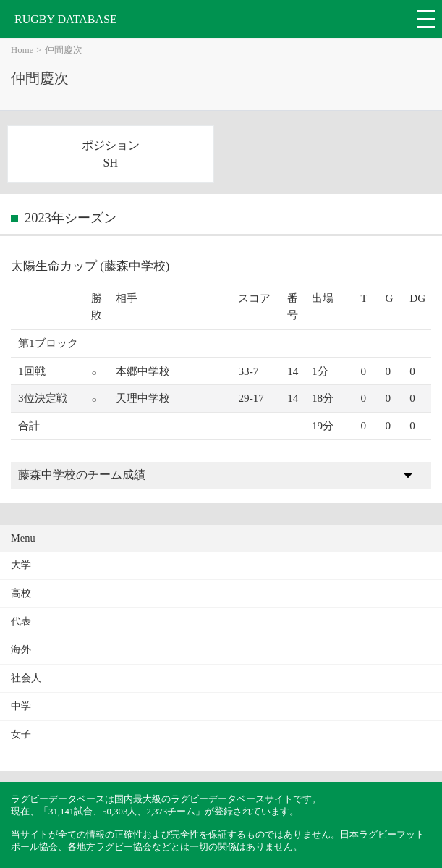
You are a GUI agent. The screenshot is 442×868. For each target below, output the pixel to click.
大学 (21, 565)
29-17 (251, 398)
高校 (21, 593)
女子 (21, 734)
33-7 (248, 371)
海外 (21, 650)
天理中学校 (143, 398)
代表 (21, 621)
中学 (21, 706)
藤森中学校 (135, 266)
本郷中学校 (143, 371)
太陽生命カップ (54, 266)
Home (22, 50)
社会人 (26, 678)
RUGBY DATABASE (66, 19)
